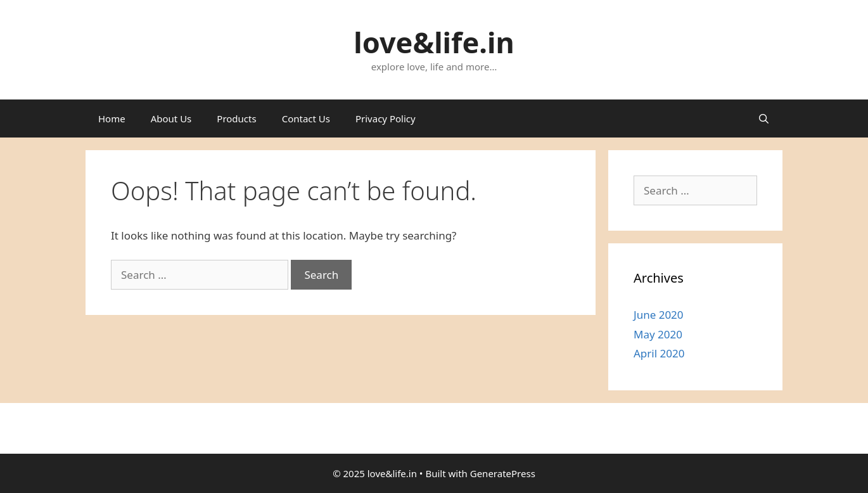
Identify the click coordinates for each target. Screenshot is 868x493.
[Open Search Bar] (764, 118)
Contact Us (306, 118)
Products (236, 118)
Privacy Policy (386, 118)
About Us (171, 118)
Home (112, 118)
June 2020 (659, 315)
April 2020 (659, 353)
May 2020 (658, 334)
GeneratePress (503, 473)
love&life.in (434, 42)
